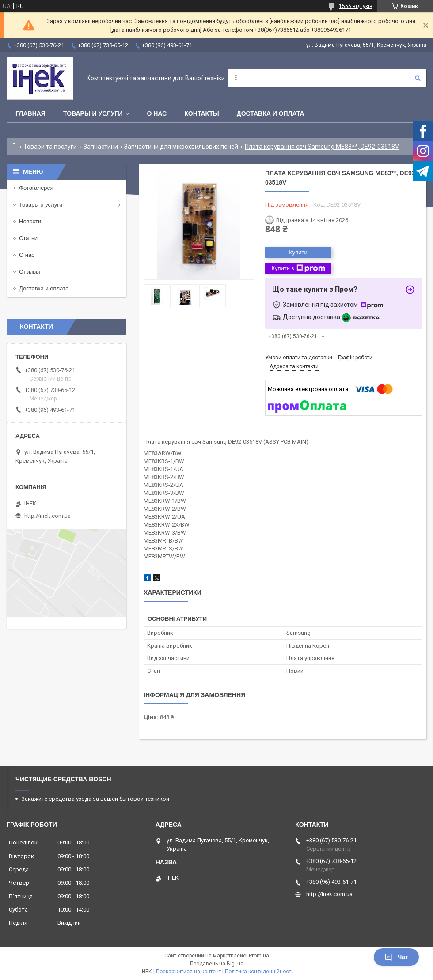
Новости (30, 221)
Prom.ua (259, 956)
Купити (298, 252)
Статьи (28, 238)
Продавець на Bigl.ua (217, 964)
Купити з (298, 268)
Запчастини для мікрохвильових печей (181, 147)
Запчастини (101, 147)
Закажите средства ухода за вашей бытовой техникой (95, 799)
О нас (157, 113)
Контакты (201, 113)
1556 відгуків (356, 6)
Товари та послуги (50, 147)
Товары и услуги (93, 113)
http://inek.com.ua (47, 516)
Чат (396, 957)
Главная (30, 113)
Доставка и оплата (271, 113)
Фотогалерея (36, 188)
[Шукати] (418, 78)
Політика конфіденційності (259, 972)
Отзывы (30, 272)
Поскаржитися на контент (188, 972)
